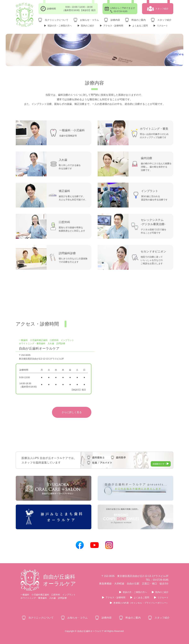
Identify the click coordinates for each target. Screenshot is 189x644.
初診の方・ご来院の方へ (60, 26)
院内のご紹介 (88, 26)
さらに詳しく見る (72, 412)
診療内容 (115, 20)
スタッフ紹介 (164, 20)
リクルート (162, 26)
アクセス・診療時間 (113, 26)
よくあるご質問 (140, 26)
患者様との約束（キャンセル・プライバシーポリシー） (141, 603)
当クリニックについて (57, 20)
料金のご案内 (139, 20)
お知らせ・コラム (89, 20)
